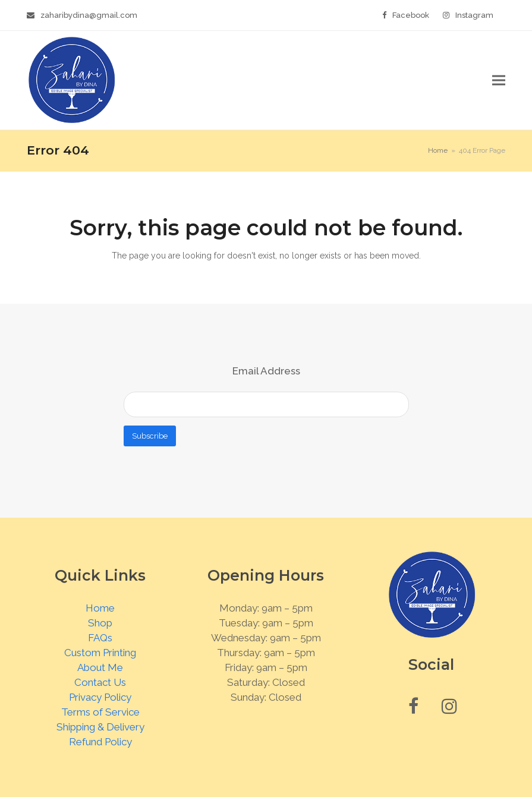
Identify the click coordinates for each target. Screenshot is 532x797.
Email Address (266, 371)
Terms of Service (100, 712)
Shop (100, 623)
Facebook (411, 15)
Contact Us (100, 682)
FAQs (100, 638)
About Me (100, 667)
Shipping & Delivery (100, 727)
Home (100, 608)
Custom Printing (100, 653)
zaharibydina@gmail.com (89, 15)
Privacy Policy (100, 697)
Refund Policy (100, 742)
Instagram (474, 15)
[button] (499, 81)
